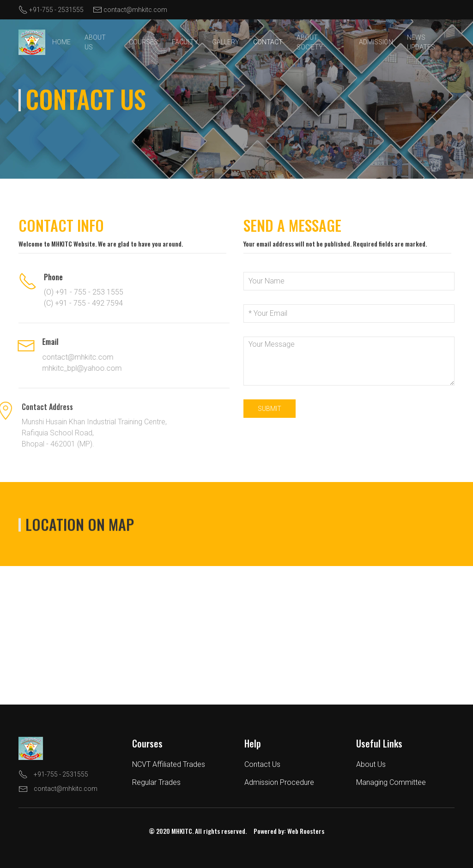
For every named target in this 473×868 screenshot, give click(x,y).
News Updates (421, 42)
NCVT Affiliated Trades (164, 764)
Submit (270, 409)
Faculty (185, 42)
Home (61, 42)
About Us (95, 42)
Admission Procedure (275, 782)
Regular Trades (152, 782)
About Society (310, 42)
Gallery (226, 42)
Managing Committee (387, 782)
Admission (376, 42)
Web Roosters (302, 831)
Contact (268, 42)
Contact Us (258, 764)
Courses (143, 42)
